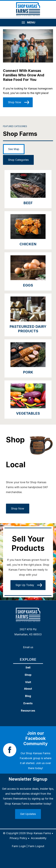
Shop (28, 675)
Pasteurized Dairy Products (28, 329)
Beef (28, 203)
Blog (28, 696)
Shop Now (15, 102)
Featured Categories (15, 126)
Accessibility (39, 838)
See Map (14, 149)
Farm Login (19, 846)
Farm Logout (36, 846)
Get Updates (28, 814)
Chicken (28, 244)
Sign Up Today (25, 585)
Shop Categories (18, 160)
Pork (28, 372)
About (28, 689)
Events (28, 703)
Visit (28, 682)
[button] (28, 46)
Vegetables (28, 413)
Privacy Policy (18, 838)
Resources (28, 711)
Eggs (28, 285)
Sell (28, 667)
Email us (28, 647)
